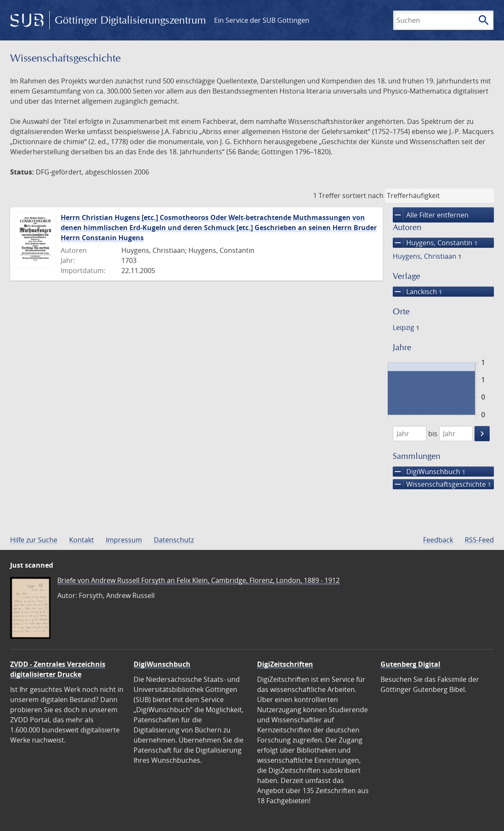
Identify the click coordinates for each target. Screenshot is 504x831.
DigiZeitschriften (285, 664)
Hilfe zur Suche (34, 540)
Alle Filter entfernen (431, 215)
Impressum (124, 540)
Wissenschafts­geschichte (442, 484)
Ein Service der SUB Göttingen (262, 20)
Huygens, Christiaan (427, 256)
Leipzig (406, 327)
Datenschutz (174, 540)
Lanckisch (417, 292)
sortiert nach (363, 196)
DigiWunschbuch (429, 472)
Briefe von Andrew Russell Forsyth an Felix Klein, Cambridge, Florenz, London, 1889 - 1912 (198, 580)
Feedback (438, 540)
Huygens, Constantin (435, 243)
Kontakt (82, 540)
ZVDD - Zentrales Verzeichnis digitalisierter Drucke (58, 669)
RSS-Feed (479, 540)
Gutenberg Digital (410, 664)
